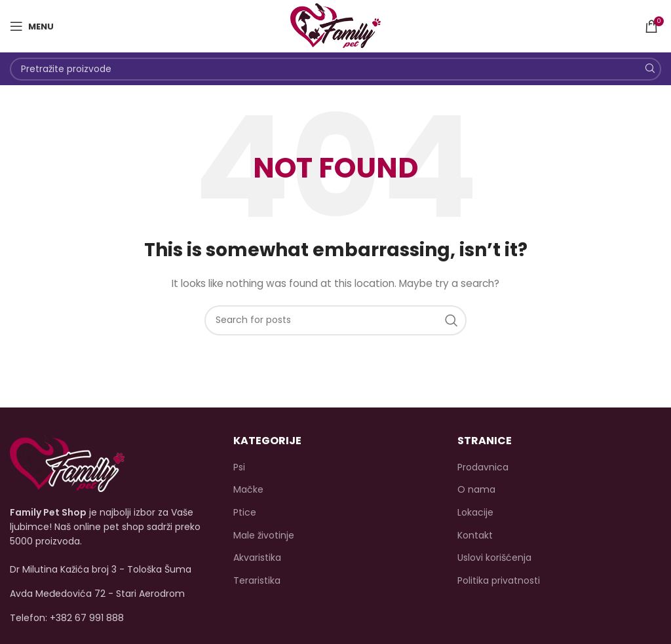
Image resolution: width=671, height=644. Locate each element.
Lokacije (475, 513)
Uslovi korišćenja (494, 558)
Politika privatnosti (499, 581)
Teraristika (257, 581)
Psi (239, 467)
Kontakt (475, 536)
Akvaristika (257, 558)
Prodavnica (483, 467)
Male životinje (264, 536)
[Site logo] (335, 26)
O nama (476, 490)
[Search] (335, 69)
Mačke (248, 490)
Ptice (245, 513)
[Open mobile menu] (32, 26)
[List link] (112, 618)
